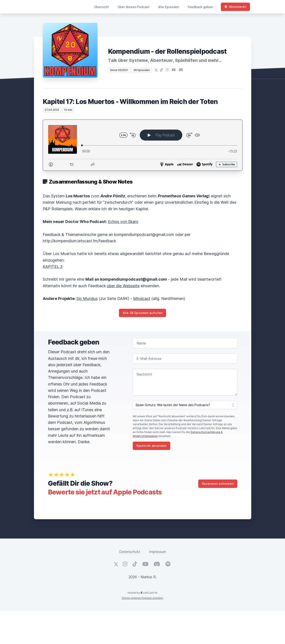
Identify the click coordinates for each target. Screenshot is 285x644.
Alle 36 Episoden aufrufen (142, 313)
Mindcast (142, 299)
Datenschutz (130, 552)
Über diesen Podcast (134, 7)
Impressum (158, 552)
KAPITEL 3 (53, 267)
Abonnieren (235, 7)
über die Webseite (123, 286)
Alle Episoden (169, 7)
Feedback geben (200, 7)
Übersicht (102, 7)
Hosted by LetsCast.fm (142, 593)
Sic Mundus (87, 299)
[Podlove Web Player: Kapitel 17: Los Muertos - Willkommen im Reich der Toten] (143, 145)
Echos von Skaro (123, 222)
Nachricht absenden (151, 446)
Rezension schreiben (218, 484)
